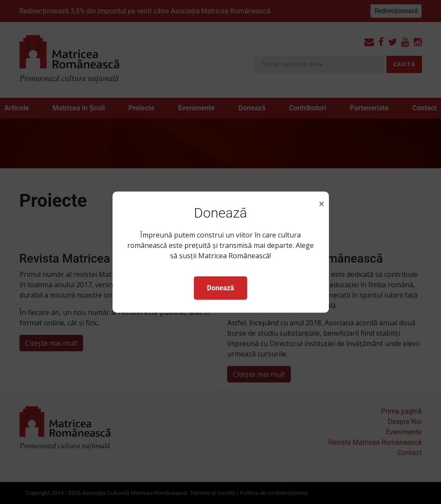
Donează (220, 288)
